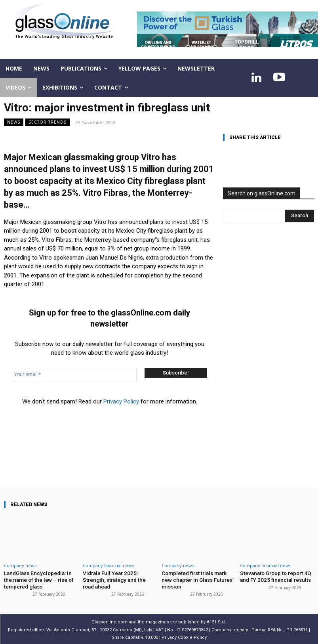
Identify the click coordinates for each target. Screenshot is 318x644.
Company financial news (108, 565)
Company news (20, 565)
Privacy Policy (121, 401)
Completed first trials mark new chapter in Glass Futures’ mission (198, 579)
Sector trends (48, 122)
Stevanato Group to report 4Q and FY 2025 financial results (274, 576)
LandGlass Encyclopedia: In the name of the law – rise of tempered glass (41, 579)
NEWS (14, 122)
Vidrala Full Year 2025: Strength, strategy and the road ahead (120, 576)
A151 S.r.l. (217, 621)
